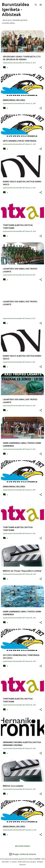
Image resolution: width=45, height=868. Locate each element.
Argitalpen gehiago (23, 846)
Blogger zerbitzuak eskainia (23, 854)
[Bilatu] (36, 5)
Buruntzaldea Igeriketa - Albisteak (15, 9)
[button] (41, 68)
